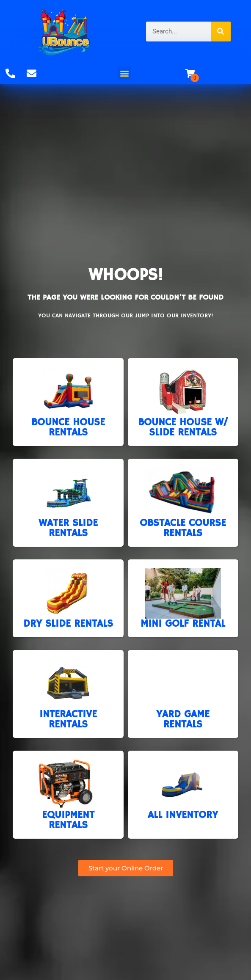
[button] (124, 73)
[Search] (221, 32)
